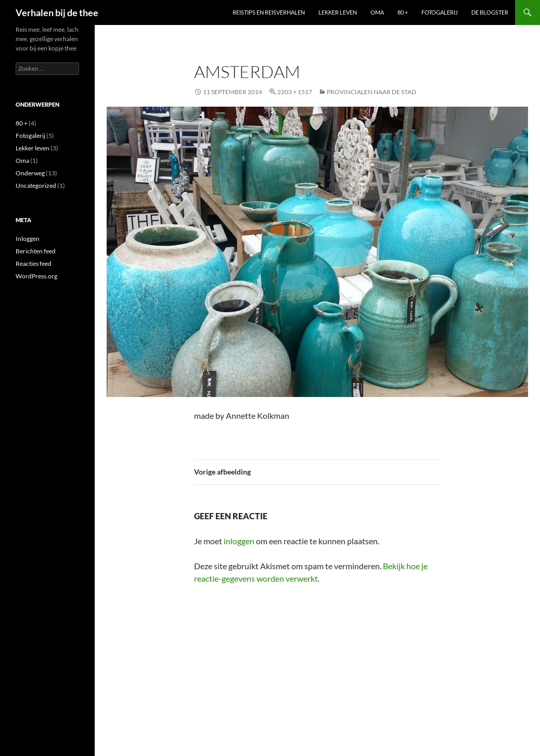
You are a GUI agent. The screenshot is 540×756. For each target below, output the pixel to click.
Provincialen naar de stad (371, 92)
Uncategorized (36, 185)
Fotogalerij (440, 12)
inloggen (239, 541)
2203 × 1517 (295, 92)
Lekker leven (338, 12)
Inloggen (28, 239)
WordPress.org (36, 276)
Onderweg (30, 173)
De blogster (490, 12)
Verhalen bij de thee (57, 12)
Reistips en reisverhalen (269, 12)
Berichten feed (36, 251)
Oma (377, 12)
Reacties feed (34, 264)
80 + (403, 12)
